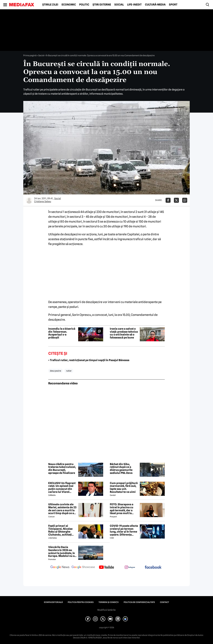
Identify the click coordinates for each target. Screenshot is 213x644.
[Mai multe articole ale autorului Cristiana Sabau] (29, 200)
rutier (69, 371)
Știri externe (102, 5)
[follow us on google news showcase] (83, 567)
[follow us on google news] (60, 567)
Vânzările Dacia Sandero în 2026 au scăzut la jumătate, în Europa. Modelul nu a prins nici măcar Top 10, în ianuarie (62, 552)
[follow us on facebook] (153, 567)
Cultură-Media (155, 5)
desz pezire (55, 371)
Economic (69, 5)
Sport (173, 5)
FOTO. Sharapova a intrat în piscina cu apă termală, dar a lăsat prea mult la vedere (122, 509)
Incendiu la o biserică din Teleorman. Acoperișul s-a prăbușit (62, 333)
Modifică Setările (106, 610)
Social (119, 5)
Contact (164, 602)
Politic (84, 5)
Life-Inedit (134, 5)
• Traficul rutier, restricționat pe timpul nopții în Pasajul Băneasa (89, 360)
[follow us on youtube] (106, 567)
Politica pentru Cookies (81, 602)
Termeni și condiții (109, 602)
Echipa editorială (53, 602)
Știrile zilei (50, 5)
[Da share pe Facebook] (168, 200)
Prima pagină (30, 55)
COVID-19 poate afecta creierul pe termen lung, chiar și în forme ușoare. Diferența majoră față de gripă (124, 530)
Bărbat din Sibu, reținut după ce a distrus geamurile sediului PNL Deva (121, 469)
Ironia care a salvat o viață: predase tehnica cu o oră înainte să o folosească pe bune (124, 333)
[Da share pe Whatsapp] (185, 200)
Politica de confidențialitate (139, 602)
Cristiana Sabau (43, 201)
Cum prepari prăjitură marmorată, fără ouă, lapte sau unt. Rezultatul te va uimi (124, 487)
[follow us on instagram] (130, 567)
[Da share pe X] (176, 200)
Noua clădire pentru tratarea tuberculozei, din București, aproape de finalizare (62, 469)
